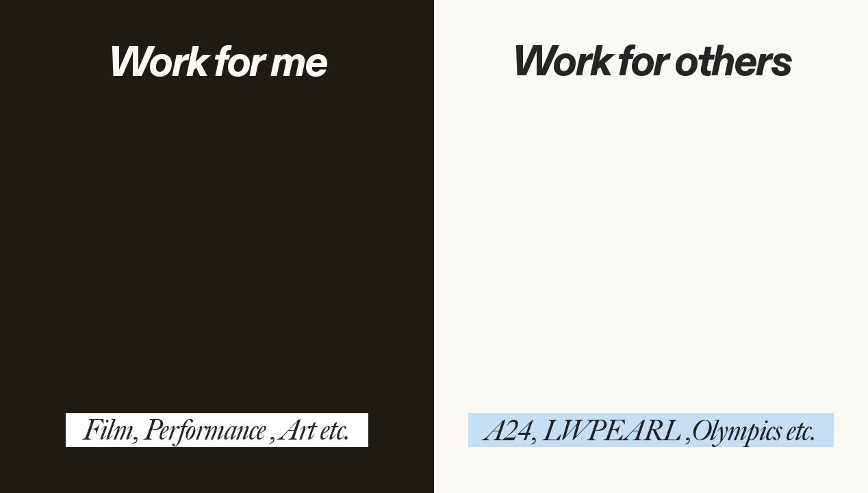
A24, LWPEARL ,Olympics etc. (651, 430)
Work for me (217, 63)
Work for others (651, 62)
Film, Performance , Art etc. (217, 430)
